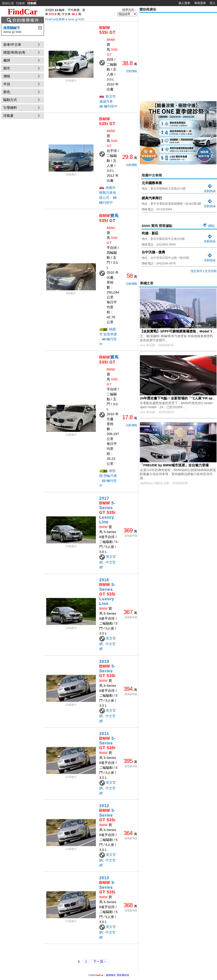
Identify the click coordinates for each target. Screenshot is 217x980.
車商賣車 (200, 3)
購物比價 (8, 3)
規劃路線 (210, 189)
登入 (212, 3)
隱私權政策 (123, 975)
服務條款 (111, 975)
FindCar (23, 12)
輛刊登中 (108, 106)
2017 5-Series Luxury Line (107, 510)
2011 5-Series (107, 741)
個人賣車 (184, 3)
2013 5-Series (107, 885)
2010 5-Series (107, 669)
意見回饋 (211, 271)
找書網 (20, 3)
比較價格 (132, 71)
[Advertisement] (42, 56)
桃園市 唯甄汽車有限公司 (108, 193)
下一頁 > (100, 962)
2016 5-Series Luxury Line (107, 592)
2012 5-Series (107, 813)
